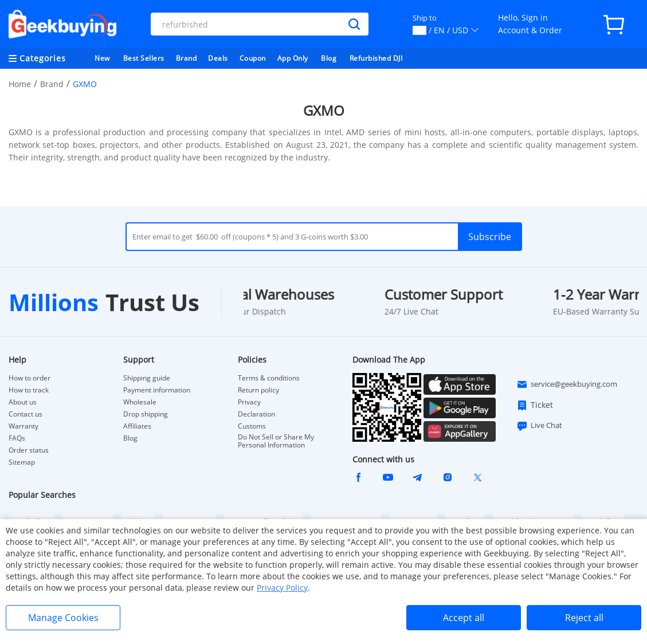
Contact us (26, 414)
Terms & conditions (269, 378)
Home (20, 84)
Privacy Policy (282, 588)
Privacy (249, 402)
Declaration (256, 414)
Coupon (253, 58)
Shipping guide (147, 378)
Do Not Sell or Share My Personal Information (276, 441)
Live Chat (539, 426)
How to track (29, 390)
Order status (29, 450)
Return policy (258, 390)
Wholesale (140, 402)
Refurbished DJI (376, 58)
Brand (187, 58)
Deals (218, 58)
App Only (293, 58)
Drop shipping (146, 414)
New (102, 58)
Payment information (157, 390)
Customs (252, 426)
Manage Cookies (63, 618)
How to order (30, 378)
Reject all (584, 618)
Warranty (23, 426)
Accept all (464, 618)
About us (23, 402)
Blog (329, 58)
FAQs (17, 438)
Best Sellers (144, 58)
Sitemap (22, 462)
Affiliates (137, 426)
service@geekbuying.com (567, 384)
